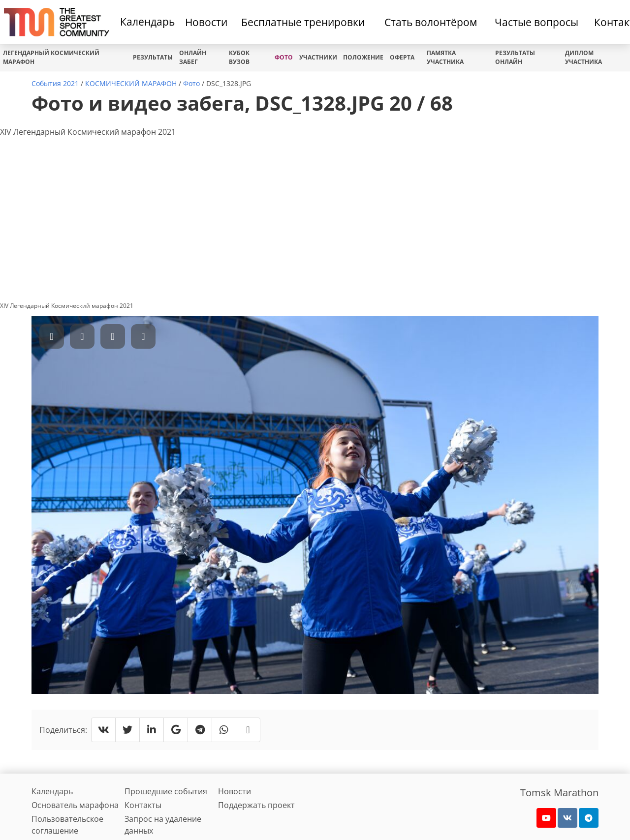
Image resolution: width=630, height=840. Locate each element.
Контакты (143, 805)
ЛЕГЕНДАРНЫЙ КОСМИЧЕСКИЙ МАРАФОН (51, 57)
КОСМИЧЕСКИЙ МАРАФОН (131, 83)
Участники (318, 57)
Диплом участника (583, 57)
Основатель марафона (75, 805)
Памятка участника (445, 57)
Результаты (153, 57)
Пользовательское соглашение (67, 825)
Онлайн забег (193, 57)
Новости (235, 791)
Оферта (402, 57)
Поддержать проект (256, 805)
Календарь (147, 22)
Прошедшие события (166, 791)
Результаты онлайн (515, 57)
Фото (284, 57)
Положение (363, 57)
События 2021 (55, 83)
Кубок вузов (239, 57)
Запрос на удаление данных (163, 825)
